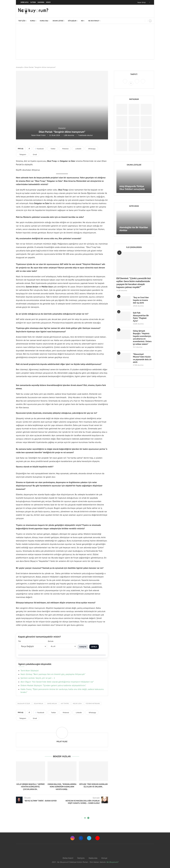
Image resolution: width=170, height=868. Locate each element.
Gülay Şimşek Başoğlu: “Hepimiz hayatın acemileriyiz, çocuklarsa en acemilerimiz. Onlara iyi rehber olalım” (142, 338)
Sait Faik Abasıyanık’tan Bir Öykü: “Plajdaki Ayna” (141, 317)
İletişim (33, 2)
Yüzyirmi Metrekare (93, 704)
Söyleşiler (72, 21)
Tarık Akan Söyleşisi (30, 671)
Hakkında (41, 2)
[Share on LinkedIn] (78, 149)
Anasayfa (19, 67)
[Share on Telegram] (22, 154)
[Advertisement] (85, 42)
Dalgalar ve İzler (24, 704)
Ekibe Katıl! (25, 2)
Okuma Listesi (58, 21)
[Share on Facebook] (39, 149)
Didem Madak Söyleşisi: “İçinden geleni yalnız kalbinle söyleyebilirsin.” (53, 685)
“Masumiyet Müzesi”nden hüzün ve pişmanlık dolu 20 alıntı (142, 358)
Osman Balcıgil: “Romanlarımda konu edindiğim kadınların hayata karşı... (62, 787)
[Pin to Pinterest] (65, 149)
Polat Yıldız (41, 135)
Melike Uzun (77, 704)
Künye (48, 2)
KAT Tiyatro (65, 704)
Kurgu (33, 21)
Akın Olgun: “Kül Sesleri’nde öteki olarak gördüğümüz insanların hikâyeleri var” (57, 682)
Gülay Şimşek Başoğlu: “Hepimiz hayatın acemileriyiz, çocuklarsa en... (31, 787)
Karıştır (83, 647)
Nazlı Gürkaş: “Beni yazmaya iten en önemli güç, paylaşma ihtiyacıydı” (53, 674)
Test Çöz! (22, 21)
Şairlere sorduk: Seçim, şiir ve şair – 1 (38, 678)
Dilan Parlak (38, 704)
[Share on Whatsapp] (91, 149)
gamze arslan (52, 704)
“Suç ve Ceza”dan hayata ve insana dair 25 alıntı (141, 300)
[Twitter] (137, 83)
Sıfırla (94, 647)
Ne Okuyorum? (112, 862)
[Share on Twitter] (52, 149)
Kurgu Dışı (44, 21)
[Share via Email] (34, 154)
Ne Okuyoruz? (94, 21)
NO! (82, 21)
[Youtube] (143, 83)
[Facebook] (150, 2)
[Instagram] (125, 83)
